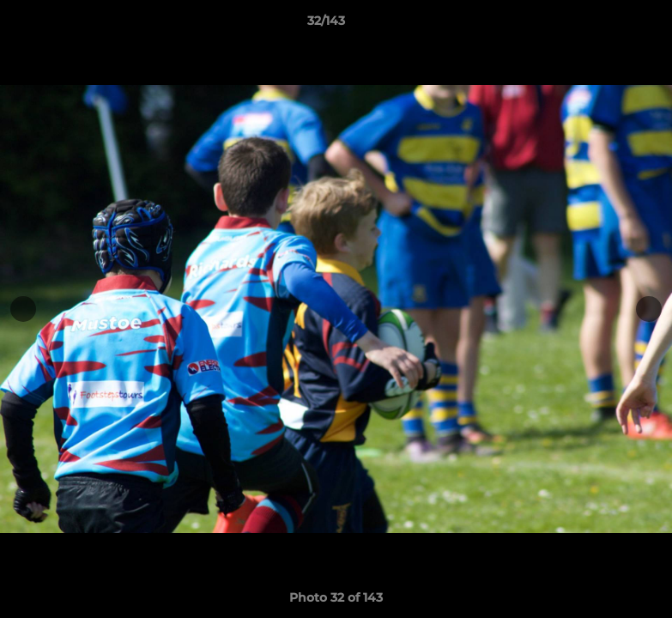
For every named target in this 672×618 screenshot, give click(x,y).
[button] (600, 25)
